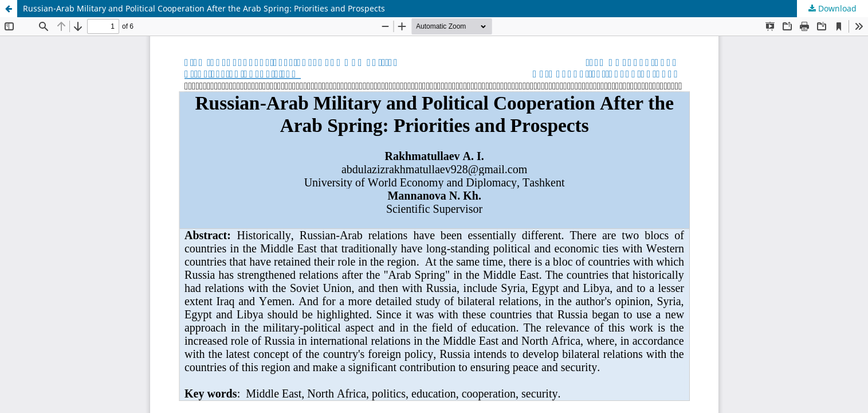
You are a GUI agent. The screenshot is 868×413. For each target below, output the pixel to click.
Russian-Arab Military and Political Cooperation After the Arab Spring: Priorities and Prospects (204, 8)
